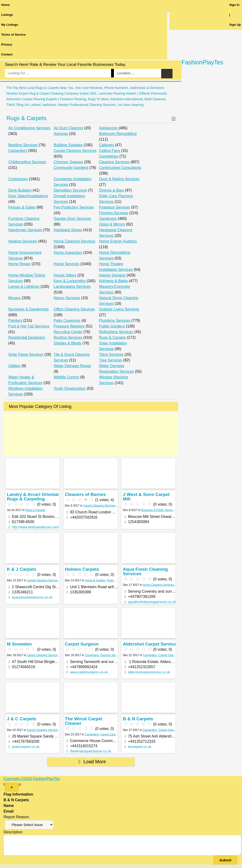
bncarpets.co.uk (140, 747)
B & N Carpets (138, 719)
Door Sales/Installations (28, 196)
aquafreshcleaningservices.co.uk (152, 602)
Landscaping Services (72, 287)
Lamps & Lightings (24, 287)
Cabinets (106, 145)
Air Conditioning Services (29, 128)
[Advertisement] (91, 435)
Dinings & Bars (112, 190)
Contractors (18, 179)
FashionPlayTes (202, 62)
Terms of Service (13, 35)
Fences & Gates (22, 207)
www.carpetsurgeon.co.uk (89, 672)
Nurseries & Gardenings (28, 309)
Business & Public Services (158, 510)
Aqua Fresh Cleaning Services (145, 571)
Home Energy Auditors (118, 241)
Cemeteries (109, 156)
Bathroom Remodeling (118, 134)
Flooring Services (114, 213)
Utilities (14, 366)
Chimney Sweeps (68, 162)
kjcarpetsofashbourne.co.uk (32, 597)
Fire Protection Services (74, 207)
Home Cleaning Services (74, 241)
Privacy (7, 44)
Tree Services (111, 360)
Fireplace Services (115, 207)
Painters (15, 321)
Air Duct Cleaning (68, 128)
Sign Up (235, 25)
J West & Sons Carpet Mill (146, 497)
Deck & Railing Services (119, 179)
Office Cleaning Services (74, 309)
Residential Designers (27, 338)
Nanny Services (67, 298)
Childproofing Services (27, 162)
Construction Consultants (120, 168)
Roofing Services (68, 338)
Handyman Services (25, 230)
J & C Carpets (22, 719)
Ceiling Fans (110, 151)
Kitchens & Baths (113, 281)
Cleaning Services (114, 162)
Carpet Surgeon (82, 644)
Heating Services (23, 241)
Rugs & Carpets (26, 118)
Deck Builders (20, 190)
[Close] (12, 787)
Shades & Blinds (67, 343)
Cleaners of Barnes (85, 494)
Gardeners (108, 219)
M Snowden (19, 644)
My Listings (10, 25)
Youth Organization (70, 388)
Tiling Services (111, 354)
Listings (7, 15)
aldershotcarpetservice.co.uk (149, 672)
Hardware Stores (68, 230)
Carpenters (18, 151)
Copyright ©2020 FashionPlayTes (32, 779)
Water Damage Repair (72, 366)
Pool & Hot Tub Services (29, 326)
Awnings (61, 134)
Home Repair (19, 264)
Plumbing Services (115, 321)
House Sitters (65, 275)
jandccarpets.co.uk (26, 747)
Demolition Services (70, 190)
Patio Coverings (67, 321)
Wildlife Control (66, 377)
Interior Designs (112, 275)
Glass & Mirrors (112, 224)
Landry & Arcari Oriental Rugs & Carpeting (33, 497)
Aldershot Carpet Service (150, 644)
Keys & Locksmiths (70, 281)
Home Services (66, 264)
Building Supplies (68, 145)
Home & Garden (95, 580)
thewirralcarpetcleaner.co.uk (91, 751)
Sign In (234, 5)
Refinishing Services (116, 332)
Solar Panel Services (26, 354)
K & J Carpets (22, 569)
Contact (7, 54)
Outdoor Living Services (119, 309)
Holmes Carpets (82, 569)
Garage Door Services (72, 219)
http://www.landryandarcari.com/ (35, 527)
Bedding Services (23, 145)
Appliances (108, 128)
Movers (14, 298)
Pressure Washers (69, 326)
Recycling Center (68, 332)
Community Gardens (71, 168)
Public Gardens (112, 326)
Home (5, 5)
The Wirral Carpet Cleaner (84, 721)
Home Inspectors (68, 253)
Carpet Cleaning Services (75, 151)
